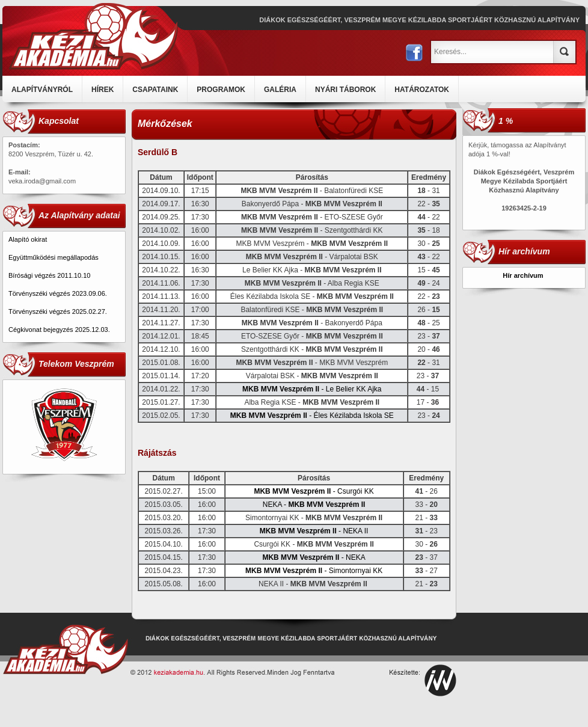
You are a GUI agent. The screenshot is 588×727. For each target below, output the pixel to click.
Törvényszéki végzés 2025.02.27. (58, 311)
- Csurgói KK (314, 491)
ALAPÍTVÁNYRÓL (42, 90)
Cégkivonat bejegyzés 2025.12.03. (60, 330)
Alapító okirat (28, 239)
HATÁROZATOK (422, 90)
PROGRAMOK (221, 90)
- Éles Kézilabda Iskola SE (312, 416)
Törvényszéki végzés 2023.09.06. (58, 293)
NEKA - (314, 505)
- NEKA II (314, 531)
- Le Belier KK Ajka (312, 389)
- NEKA (314, 557)
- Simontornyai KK (314, 571)
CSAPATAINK (155, 90)
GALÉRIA (280, 90)
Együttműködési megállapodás (54, 257)
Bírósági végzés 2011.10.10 (49, 275)
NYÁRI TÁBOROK (345, 90)
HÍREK (103, 90)
